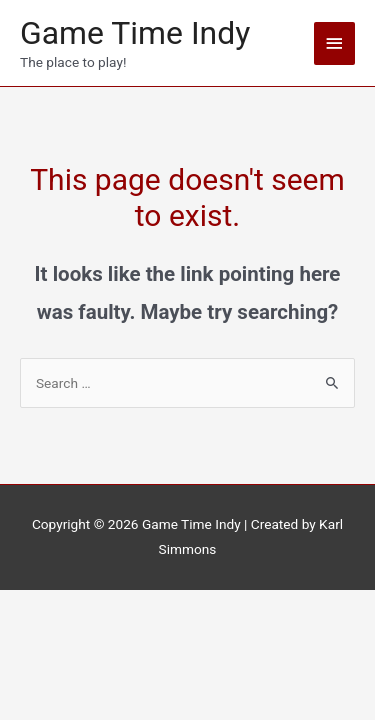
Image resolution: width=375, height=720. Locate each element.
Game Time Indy (135, 33)
